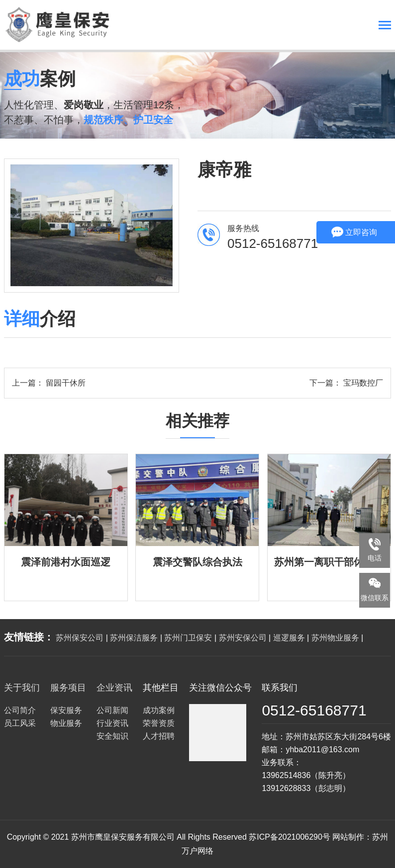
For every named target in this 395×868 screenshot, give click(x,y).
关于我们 (22, 688)
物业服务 (66, 723)
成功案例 (159, 710)
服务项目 (68, 688)
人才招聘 (159, 736)
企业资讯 (114, 688)
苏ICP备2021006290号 (290, 837)
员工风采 (20, 723)
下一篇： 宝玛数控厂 (346, 383)
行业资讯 (112, 723)
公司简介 (20, 710)
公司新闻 (112, 710)
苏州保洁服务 (134, 638)
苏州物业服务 (335, 638)
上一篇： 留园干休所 (49, 383)
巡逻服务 (289, 638)
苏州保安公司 (80, 638)
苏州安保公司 (243, 638)
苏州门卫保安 (188, 638)
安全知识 (112, 736)
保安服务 (66, 710)
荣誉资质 (159, 723)
